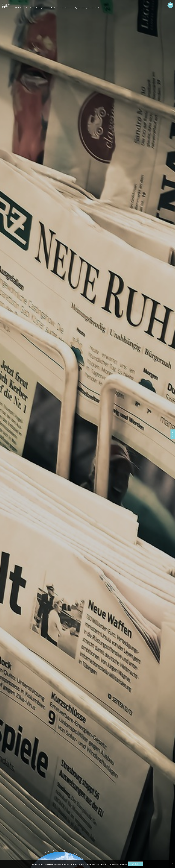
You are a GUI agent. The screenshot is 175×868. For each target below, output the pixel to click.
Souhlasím (135, 864)
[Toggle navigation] (170, 5)
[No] (172, 864)
